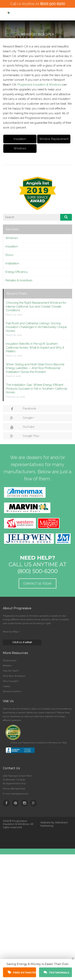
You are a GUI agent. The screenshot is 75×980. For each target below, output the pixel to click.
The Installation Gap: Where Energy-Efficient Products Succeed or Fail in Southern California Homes (37, 389)
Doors (9, 255)
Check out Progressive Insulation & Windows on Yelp (38, 743)
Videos (6, 686)
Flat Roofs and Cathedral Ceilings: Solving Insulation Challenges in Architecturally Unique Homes (36, 327)
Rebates (7, 666)
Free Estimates (22, 972)
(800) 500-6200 (52, 4)
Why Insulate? (11, 681)
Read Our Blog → (12, 632)
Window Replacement (54, 139)
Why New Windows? (14, 676)
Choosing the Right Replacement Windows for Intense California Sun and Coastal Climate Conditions (36, 306)
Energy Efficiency (17, 272)
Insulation (20, 139)
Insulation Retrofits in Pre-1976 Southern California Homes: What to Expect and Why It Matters (35, 348)
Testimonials (10, 661)
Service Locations (12, 691)
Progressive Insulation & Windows (39, 85)
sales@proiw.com (20, 794)
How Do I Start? (11, 671)
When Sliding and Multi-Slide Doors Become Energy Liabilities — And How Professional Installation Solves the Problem (35, 368)
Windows (20, 148)
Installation (12, 263)
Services (12, 229)
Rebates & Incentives (19, 280)
